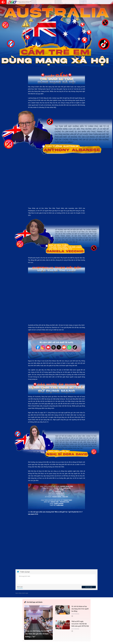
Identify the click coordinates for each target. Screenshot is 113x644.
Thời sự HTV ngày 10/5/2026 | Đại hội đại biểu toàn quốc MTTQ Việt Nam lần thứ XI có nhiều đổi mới (80, 624)
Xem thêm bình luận (22, 593)
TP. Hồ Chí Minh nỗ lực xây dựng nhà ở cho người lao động (80, 609)
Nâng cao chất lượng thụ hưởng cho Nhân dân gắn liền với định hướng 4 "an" (37, 634)
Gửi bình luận (89, 587)
